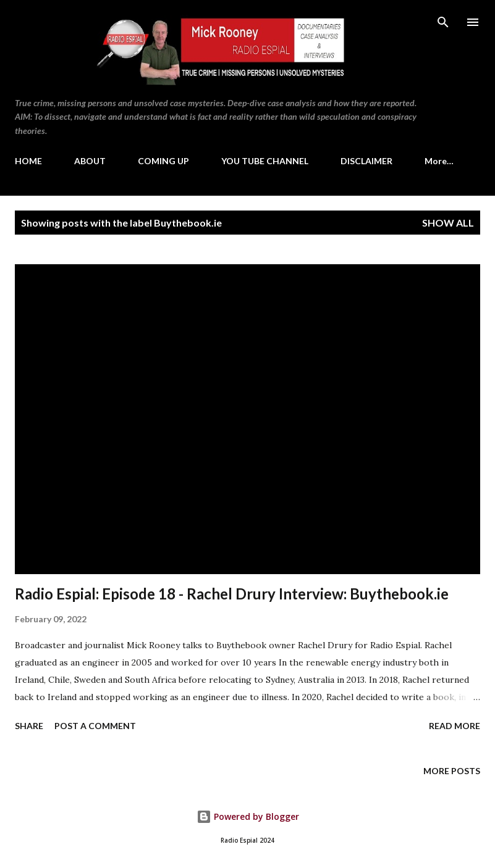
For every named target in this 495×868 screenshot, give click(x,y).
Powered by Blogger (248, 816)
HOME (28, 161)
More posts (452, 771)
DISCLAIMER (366, 161)
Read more (455, 726)
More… (439, 161)
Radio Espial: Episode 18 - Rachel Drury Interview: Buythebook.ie (232, 594)
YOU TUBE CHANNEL (265, 161)
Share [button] (29, 726)
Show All (448, 223)
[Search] (443, 22)
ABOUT (90, 161)
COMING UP (163, 161)
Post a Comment (95, 726)
